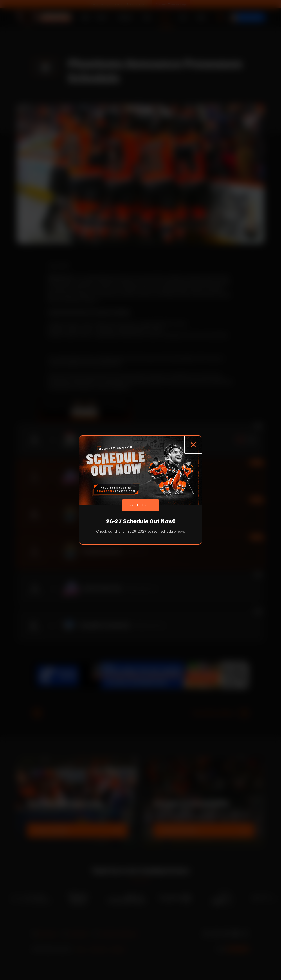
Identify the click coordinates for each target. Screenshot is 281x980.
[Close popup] (193, 445)
